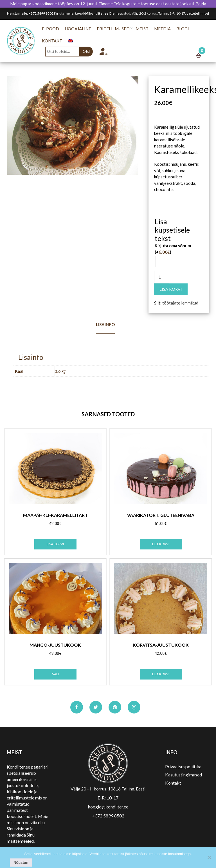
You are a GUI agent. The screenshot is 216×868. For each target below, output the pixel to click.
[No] (209, 857)
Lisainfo (105, 324)
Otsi (89, 51)
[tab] (105, 328)
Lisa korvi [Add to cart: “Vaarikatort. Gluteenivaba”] (161, 544)
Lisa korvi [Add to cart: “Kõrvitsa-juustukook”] (161, 674)
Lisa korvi (171, 289)
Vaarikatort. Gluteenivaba (161, 515)
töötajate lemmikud (180, 303)
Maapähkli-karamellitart (55, 515)
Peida (201, 4)
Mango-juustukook (55, 645)
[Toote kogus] (162, 277)
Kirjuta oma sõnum (173, 249)
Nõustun (21, 863)
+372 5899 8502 (41, 13)
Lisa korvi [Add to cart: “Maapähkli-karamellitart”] (55, 544)
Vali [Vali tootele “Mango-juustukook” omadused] (55, 674)
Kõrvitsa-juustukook (161, 645)
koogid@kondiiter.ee (92, 13)
